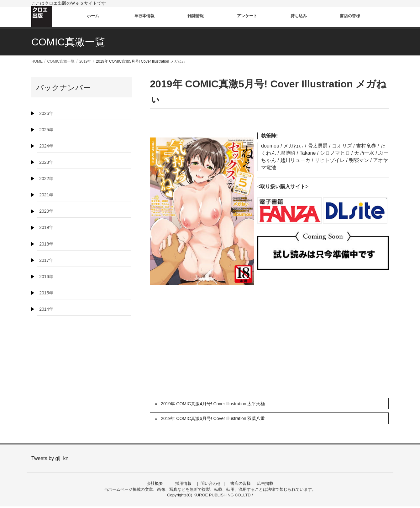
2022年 (46, 179)
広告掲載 (265, 483)
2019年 (46, 227)
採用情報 (183, 483)
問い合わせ (211, 483)
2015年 (46, 293)
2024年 (46, 146)
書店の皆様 (241, 483)
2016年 (46, 277)
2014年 (46, 309)
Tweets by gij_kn (50, 458)
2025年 (46, 130)
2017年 (46, 260)
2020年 (46, 211)
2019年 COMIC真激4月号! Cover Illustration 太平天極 (213, 404)
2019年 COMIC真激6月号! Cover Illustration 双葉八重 (213, 418)
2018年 (46, 244)
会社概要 (155, 483)
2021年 (46, 195)
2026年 (46, 113)
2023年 (46, 162)
